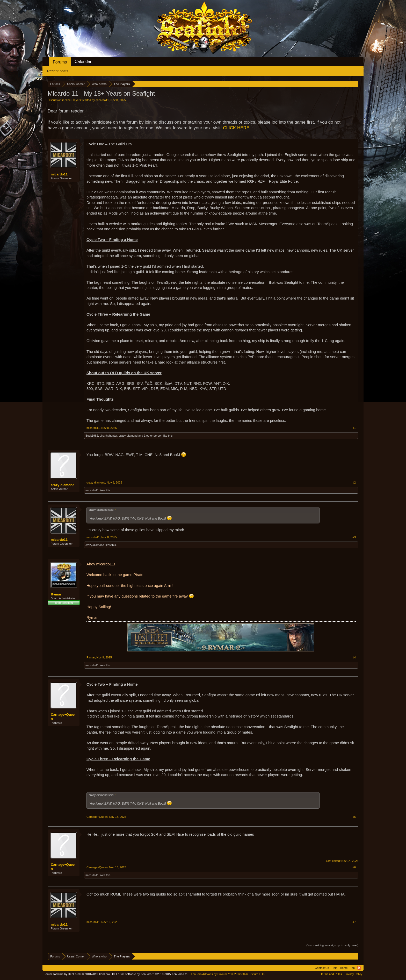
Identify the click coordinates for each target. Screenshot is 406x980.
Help (334, 968)
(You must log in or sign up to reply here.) (332, 945)
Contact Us (322, 968)
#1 (354, 428)
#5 (354, 817)
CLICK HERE (236, 128)
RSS (359, 968)
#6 (354, 867)
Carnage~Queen (63, 717)
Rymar (56, 594)
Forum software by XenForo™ (152, 974)
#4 (354, 657)
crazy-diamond (128, 436)
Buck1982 (92, 436)
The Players (73, 100)
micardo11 (102, 100)
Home (344, 968)
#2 (354, 482)
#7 (354, 922)
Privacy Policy (353, 974)
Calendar (83, 62)
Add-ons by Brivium (228, 974)
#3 (354, 537)
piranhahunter (108, 436)
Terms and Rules (331, 974)
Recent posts (58, 71)
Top (352, 968)
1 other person (153, 436)
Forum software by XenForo (80, 974)
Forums (60, 62)
